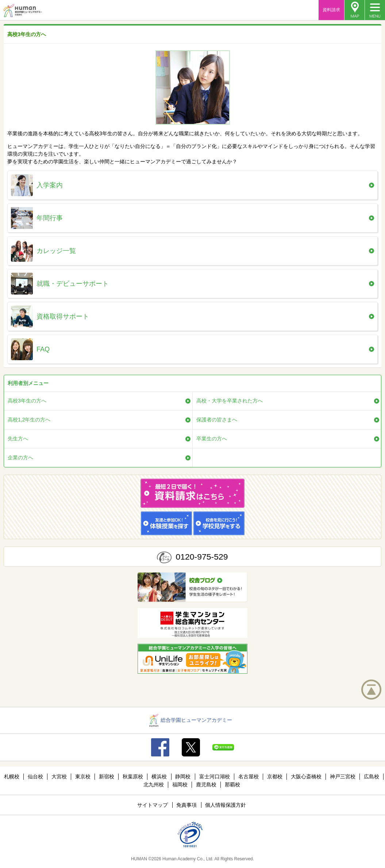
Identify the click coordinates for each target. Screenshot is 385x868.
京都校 (275, 776)
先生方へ (18, 439)
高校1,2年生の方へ (29, 420)
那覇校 (232, 785)
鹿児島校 (206, 785)
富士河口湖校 (215, 776)
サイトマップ (153, 805)
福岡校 (180, 785)
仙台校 (35, 776)
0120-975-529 (202, 557)
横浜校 (159, 776)
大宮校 (59, 776)
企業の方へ (20, 458)
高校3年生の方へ (27, 401)
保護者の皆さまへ (217, 420)
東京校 (83, 776)
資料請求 (331, 10)
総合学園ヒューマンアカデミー (191, 720)
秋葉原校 (133, 776)
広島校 (371, 776)
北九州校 (154, 785)
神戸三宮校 (343, 776)
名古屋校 (249, 776)
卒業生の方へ (212, 439)
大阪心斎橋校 (306, 776)
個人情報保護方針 (226, 805)
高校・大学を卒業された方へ (230, 401)
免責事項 (186, 805)
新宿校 (107, 776)
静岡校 (183, 776)
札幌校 (12, 776)
